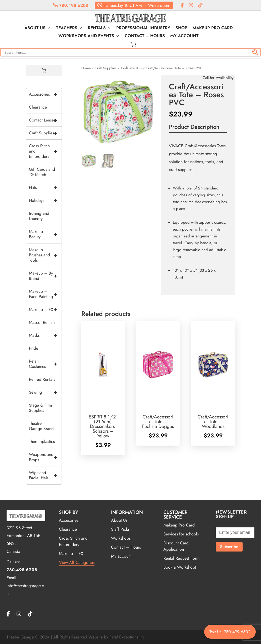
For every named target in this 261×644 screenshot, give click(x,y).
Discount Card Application (176, 546)
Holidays (45, 201)
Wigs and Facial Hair (45, 475)
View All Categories (77, 562)
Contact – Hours (145, 36)
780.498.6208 (71, 5)
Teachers (67, 28)
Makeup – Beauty (45, 234)
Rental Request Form (181, 558)
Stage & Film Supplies (40, 408)
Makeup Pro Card (213, 28)
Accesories (69, 520)
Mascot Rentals (42, 322)
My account (184, 36)
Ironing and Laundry (39, 216)
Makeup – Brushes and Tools (45, 255)
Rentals (97, 28)
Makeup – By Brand (45, 276)
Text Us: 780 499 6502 (230, 632)
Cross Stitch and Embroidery (45, 151)
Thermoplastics (42, 441)
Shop (181, 28)
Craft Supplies (106, 68)
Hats (45, 188)
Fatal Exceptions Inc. (128, 637)
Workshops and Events (86, 36)
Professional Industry (143, 28)
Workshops (121, 538)
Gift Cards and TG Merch (42, 172)
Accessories (45, 94)
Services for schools (181, 534)
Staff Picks (120, 529)
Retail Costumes (45, 364)
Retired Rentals (42, 379)
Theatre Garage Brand (41, 426)
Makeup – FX (45, 310)
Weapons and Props (45, 457)
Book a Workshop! (180, 567)
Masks (45, 335)
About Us (35, 28)
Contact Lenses (45, 120)
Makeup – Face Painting (45, 294)
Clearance (38, 107)
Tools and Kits (131, 68)
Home (86, 68)
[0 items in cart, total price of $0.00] (44, 70)
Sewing (45, 392)
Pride (34, 348)
